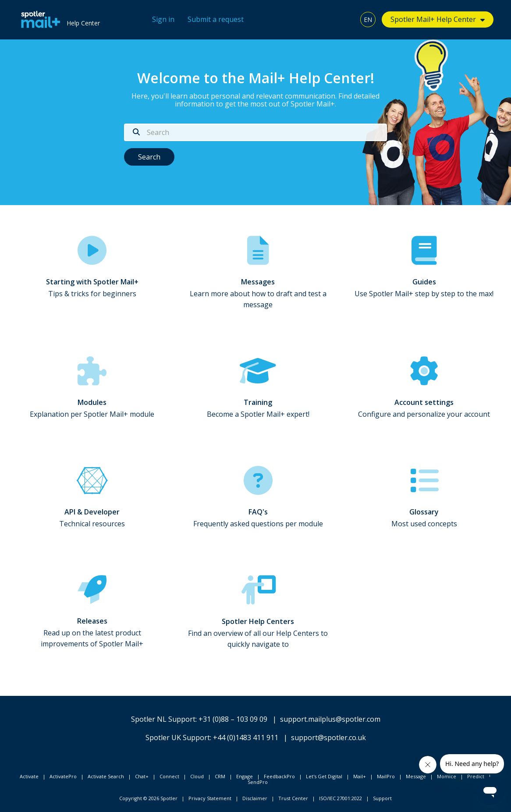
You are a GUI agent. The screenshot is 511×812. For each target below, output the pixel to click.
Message (416, 776)
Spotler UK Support (178, 738)
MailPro (386, 776)
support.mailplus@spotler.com (330, 719)
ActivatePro (63, 776)
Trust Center (293, 798)
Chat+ (142, 776)
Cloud (197, 776)
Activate (29, 776)
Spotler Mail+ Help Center (433, 19)
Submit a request (216, 19)
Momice (447, 776)
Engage (245, 776)
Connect (169, 776)
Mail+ (360, 776)
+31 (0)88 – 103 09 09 (233, 719)
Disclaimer (255, 798)
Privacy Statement (210, 798)
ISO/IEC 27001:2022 (341, 798)
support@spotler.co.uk (328, 738)
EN (368, 20)
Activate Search (106, 776)
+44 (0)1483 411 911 (246, 738)
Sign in (163, 19)
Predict (476, 776)
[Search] (255, 132)
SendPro (258, 782)
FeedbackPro (279, 776)
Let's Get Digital (324, 776)
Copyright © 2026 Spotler (148, 798)
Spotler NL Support (163, 719)
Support (382, 798)
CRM (220, 776)
